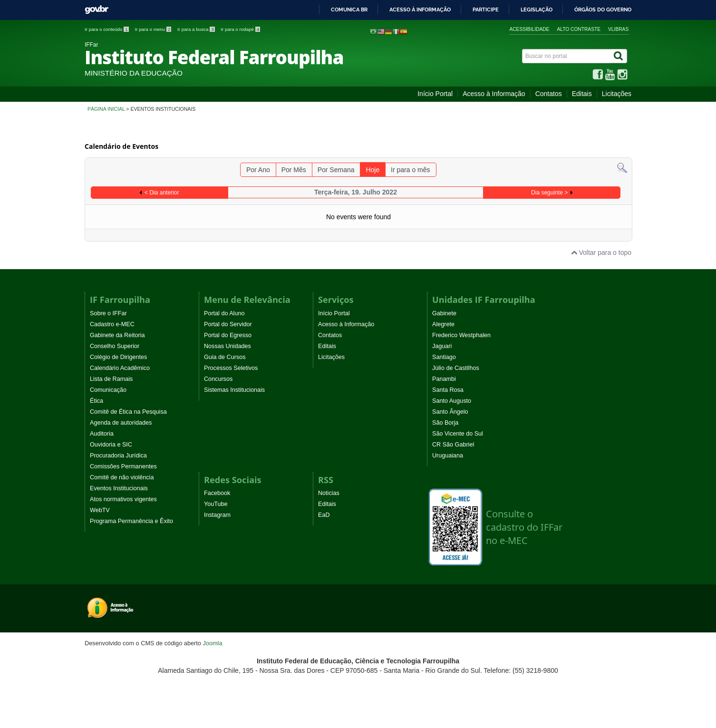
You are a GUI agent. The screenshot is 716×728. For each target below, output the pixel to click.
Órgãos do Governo (603, 10)
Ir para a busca (197, 29)
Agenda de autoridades (121, 423)
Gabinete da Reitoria (117, 335)
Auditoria (102, 434)
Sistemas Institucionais (234, 390)
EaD (324, 515)
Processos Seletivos (231, 368)
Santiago (444, 357)
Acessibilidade (529, 29)
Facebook (217, 493)
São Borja (445, 423)
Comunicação (108, 390)
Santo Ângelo (450, 412)
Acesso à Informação (494, 94)
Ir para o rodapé (240, 29)
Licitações (617, 94)
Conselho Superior (115, 346)
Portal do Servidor (228, 324)
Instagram (217, 515)
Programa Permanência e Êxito (131, 521)
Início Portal (435, 94)
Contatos (549, 94)
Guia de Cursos (225, 357)
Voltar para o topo (601, 252)
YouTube (216, 504)
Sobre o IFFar (108, 313)
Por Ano (258, 170)
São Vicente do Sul (458, 434)
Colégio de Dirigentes (118, 357)
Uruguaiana (448, 456)
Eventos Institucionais (119, 488)
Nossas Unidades (227, 346)
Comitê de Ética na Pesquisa (128, 412)
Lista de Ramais (111, 379)
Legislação (537, 10)
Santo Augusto (452, 401)
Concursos (218, 379)
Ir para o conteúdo (107, 29)
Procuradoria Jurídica (118, 456)
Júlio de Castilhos (456, 368)
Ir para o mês (410, 170)
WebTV (100, 510)
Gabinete (444, 313)
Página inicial (106, 109)
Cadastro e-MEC (112, 324)
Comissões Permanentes (123, 466)
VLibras (618, 29)
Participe (486, 10)
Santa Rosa (448, 390)
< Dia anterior (162, 193)
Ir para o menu (154, 29)
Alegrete (443, 324)
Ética (97, 401)
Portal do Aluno (224, 313)
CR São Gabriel (453, 445)
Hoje (373, 170)
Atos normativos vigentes (123, 499)
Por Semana (336, 170)
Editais (582, 94)
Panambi (444, 379)
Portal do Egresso (228, 335)
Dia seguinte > (549, 193)
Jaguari (442, 346)
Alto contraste (579, 29)
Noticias (329, 493)
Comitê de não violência (122, 477)
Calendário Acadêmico (120, 368)
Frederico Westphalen (461, 335)
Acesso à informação (420, 10)
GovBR (97, 10)
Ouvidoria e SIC (111, 445)
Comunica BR (349, 10)
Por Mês (294, 170)
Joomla (212, 643)
